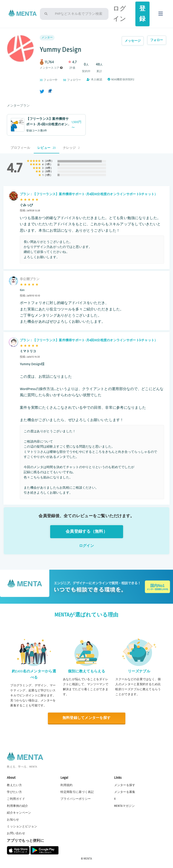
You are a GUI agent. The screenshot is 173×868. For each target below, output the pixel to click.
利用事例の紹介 (17, 806)
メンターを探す (125, 785)
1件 (48, 164)
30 (41, 80)
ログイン (86, 546)
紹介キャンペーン (19, 813)
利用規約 (66, 785)
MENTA (88, 859)
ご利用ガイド (16, 799)
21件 (49, 161)
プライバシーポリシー (76, 799)
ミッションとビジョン (22, 826)
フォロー (157, 40)
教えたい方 (14, 785)
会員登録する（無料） (86, 531)
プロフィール (20, 148)
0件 (48, 168)
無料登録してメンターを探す (86, 718)
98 (65, 80)
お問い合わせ (16, 833)
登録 (142, 14)
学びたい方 (14, 792)
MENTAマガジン (124, 806)
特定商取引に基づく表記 (77, 792)
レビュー (46, 148)
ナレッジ (71, 148)
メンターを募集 (125, 792)
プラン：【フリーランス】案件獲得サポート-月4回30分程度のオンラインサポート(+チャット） (89, 194)
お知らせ (13, 820)
